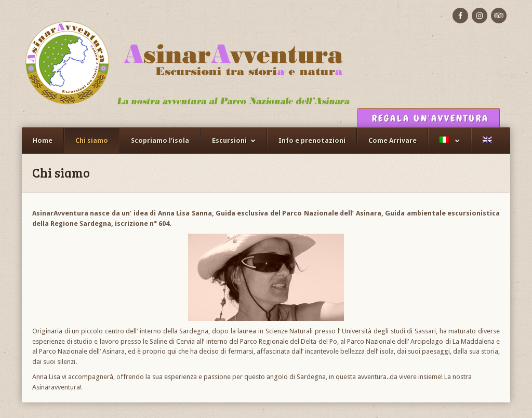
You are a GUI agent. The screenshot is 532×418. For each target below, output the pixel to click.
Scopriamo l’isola (160, 140)
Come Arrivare (393, 140)
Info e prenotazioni (312, 140)
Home (43, 140)
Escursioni (229, 140)
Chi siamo (92, 140)
